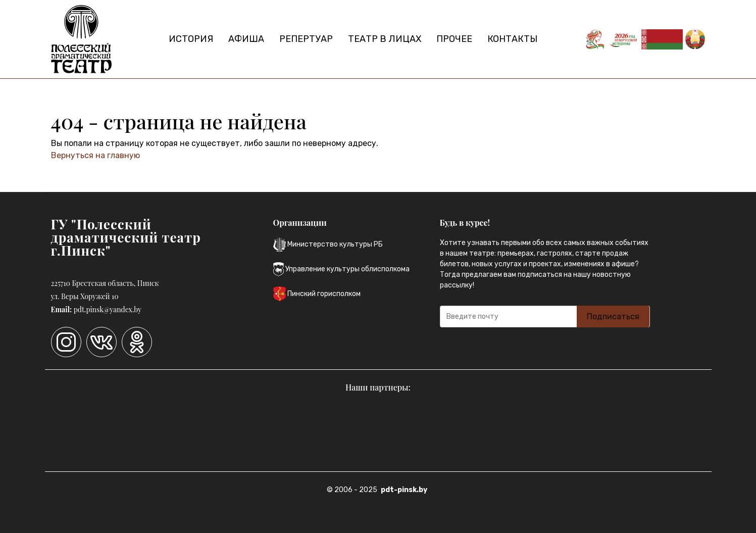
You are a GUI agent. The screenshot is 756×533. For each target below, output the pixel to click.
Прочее (454, 39)
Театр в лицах (385, 39)
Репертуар (306, 39)
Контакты (512, 39)
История (191, 39)
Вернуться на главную (95, 155)
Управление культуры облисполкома (341, 269)
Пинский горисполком (317, 294)
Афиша (246, 39)
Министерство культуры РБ (328, 245)
